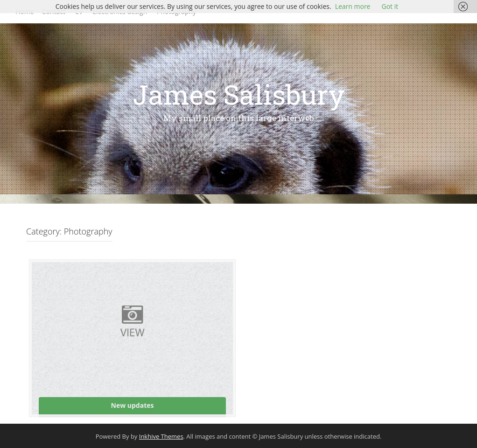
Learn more (353, 6)
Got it (390, 6)
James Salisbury (239, 94)
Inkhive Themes (161, 436)
